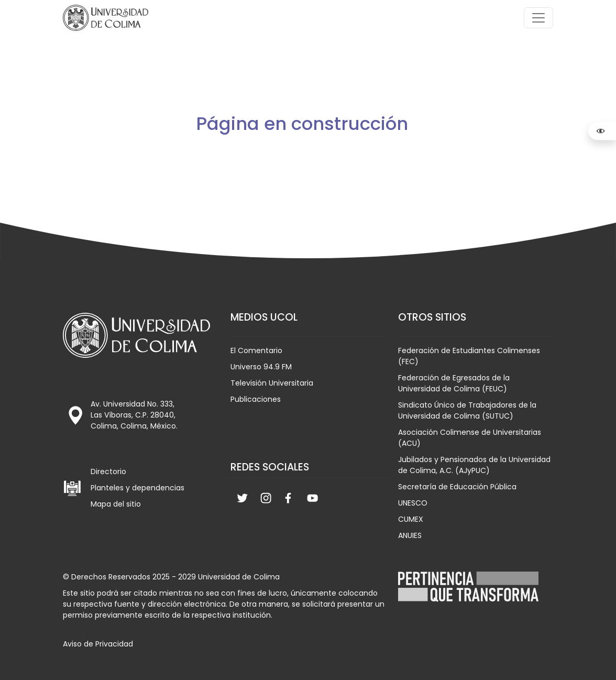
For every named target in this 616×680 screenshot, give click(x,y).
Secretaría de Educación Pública (457, 487)
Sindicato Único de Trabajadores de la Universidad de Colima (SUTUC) (467, 410)
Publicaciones (256, 399)
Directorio (108, 471)
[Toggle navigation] (538, 18)
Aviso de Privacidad (98, 644)
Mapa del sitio (116, 504)
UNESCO (413, 503)
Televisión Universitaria (272, 383)
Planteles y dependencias (137, 488)
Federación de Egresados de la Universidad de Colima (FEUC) (454, 383)
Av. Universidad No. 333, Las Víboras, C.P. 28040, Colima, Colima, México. (134, 415)
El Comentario (256, 350)
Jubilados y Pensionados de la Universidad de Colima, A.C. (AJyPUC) (474, 465)
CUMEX (411, 519)
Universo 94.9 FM (261, 367)
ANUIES (410, 535)
